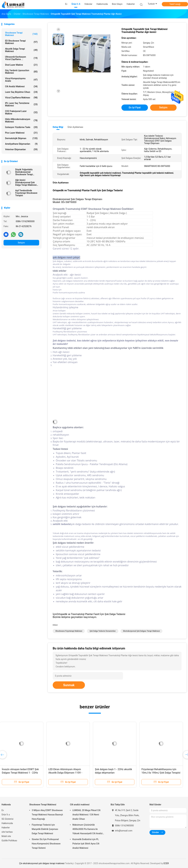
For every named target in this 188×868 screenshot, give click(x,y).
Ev (3, 810)
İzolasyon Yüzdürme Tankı (21, 127)
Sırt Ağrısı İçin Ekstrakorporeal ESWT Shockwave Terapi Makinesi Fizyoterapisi (163, 773)
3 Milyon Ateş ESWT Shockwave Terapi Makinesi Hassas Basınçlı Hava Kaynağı (47, 815)
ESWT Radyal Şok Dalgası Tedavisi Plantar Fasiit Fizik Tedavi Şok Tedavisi (116, 773)
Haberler (6, 828)
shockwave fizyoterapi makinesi (69, 631)
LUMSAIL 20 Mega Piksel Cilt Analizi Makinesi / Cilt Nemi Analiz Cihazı (86, 815)
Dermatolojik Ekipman (21, 138)
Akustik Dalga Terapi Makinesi (21, 50)
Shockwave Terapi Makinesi (21, 34)
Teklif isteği (175, 4)
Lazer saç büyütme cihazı (21, 92)
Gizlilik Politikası (9, 841)
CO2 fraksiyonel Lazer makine (21, 112)
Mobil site (6, 836)
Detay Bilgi (58, 127)
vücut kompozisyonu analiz (21, 80)
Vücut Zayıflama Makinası (21, 98)
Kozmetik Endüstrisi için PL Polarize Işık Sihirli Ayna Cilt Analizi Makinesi (86, 844)
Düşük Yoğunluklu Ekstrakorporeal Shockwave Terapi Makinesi (24, 172)
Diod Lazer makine (21, 65)
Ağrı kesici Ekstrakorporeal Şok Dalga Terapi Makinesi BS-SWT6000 (26, 182)
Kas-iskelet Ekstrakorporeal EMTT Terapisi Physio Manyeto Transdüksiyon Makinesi (69, 773)
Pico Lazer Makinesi (21, 133)
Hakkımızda (7, 823)
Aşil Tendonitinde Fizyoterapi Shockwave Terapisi (26, 193)
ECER (166, 863)
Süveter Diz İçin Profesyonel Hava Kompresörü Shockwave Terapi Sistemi (46, 844)
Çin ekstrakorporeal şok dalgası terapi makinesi (42, 863)
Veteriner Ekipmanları (21, 149)
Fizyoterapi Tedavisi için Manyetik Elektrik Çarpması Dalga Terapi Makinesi (45, 829)
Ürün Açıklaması (75, 127)
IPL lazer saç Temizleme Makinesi (21, 104)
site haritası (7, 832)
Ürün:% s (6, 815)
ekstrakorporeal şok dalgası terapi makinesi (142, 631)
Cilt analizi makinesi (21, 86)
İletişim (21, 243)
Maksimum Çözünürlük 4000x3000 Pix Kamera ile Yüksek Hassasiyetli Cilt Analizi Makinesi (87, 830)
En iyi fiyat (135, 108)
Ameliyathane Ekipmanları (21, 144)
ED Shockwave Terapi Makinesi (21, 42)
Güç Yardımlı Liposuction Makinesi (21, 72)
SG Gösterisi (7, 819)
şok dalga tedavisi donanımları (103, 631)
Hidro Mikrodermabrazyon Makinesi (21, 120)
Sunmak (69, 685)
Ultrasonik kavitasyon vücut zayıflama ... (21, 58)
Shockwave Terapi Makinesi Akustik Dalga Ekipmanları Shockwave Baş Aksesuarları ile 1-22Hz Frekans (24, 773)
